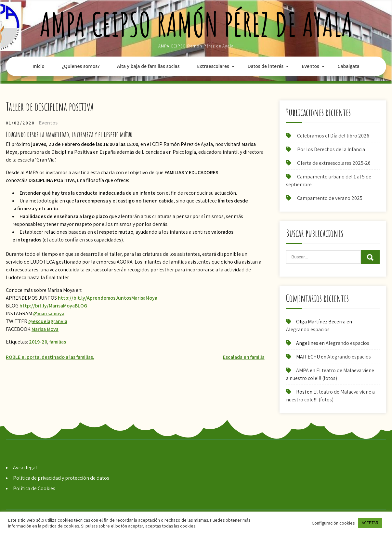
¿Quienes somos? (81, 66)
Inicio (38, 66)
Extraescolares (213, 66)
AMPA (302, 370)
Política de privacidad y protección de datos (61, 478)
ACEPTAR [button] (370, 523)
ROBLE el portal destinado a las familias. (50, 357)
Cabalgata (349, 66)
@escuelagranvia (48, 321)
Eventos (311, 66)
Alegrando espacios (308, 329)
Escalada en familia (244, 357)
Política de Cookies (34, 488)
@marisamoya (49, 313)
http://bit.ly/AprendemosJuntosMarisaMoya (108, 298)
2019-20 (38, 342)
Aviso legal (25, 468)
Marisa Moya (45, 329)
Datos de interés (265, 66)
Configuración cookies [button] (333, 523)
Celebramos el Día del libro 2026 (333, 136)
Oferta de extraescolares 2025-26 (334, 163)
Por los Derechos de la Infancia (331, 149)
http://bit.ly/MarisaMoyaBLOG (53, 306)
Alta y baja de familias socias (148, 66)
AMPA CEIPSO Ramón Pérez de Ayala (196, 24)
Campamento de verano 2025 (330, 198)
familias (58, 342)
